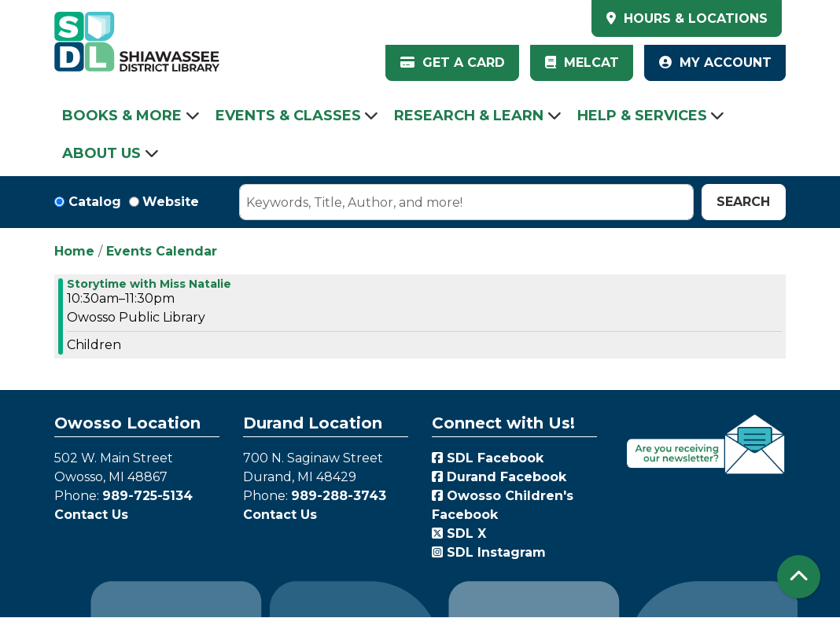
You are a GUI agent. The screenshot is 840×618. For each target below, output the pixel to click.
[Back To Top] (799, 577)
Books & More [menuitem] (122, 116)
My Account (715, 63)
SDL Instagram (489, 552)
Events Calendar (162, 251)
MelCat (582, 63)
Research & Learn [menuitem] (469, 116)
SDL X (459, 533)
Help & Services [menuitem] (642, 116)
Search (743, 202)
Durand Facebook (499, 477)
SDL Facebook (488, 458)
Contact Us (91, 515)
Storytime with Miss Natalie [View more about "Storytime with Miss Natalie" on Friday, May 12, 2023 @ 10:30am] (149, 284)
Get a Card (453, 63)
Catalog (95, 202)
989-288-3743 (339, 496)
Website (171, 202)
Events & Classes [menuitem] (288, 116)
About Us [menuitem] (101, 153)
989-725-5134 (147, 496)
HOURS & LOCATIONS (694, 18)
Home (74, 251)
